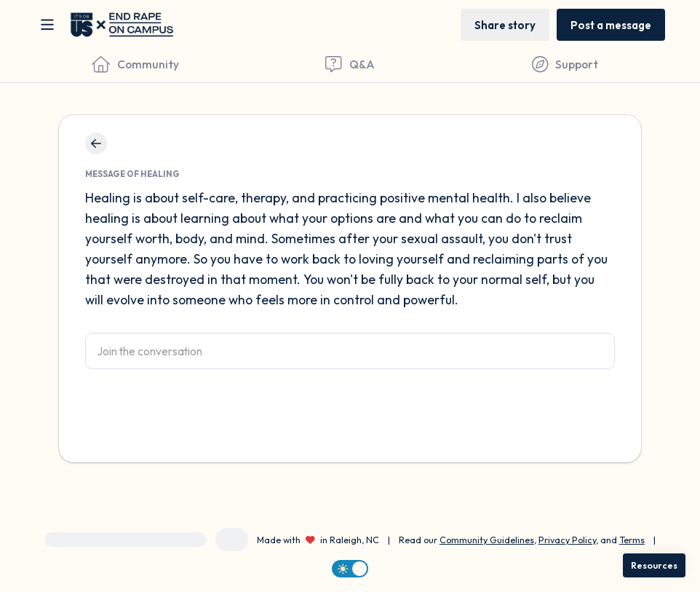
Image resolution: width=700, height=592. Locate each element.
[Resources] (654, 565)
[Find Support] (565, 64)
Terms (632, 540)
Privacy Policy (567, 540)
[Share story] (505, 24)
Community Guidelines (487, 540)
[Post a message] (611, 24)
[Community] (135, 64)
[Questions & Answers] (350, 64)
